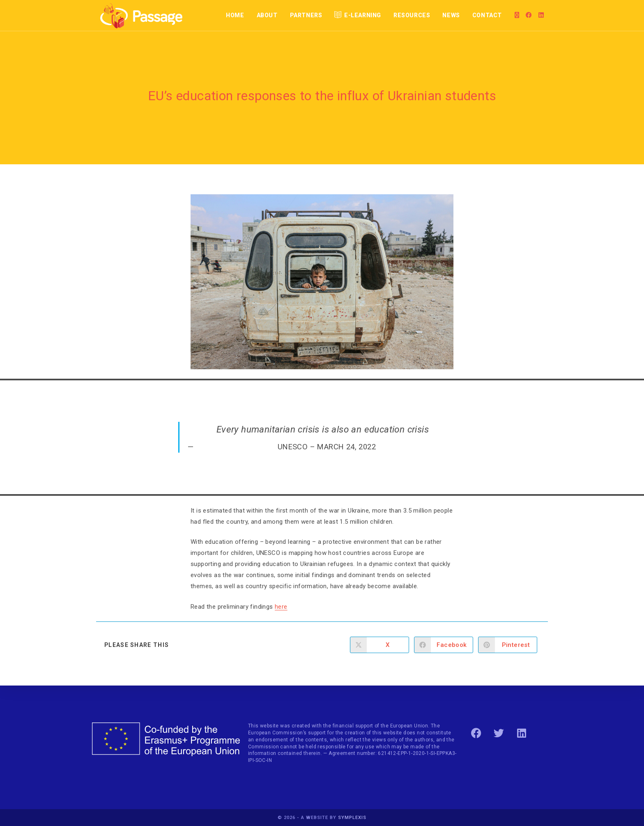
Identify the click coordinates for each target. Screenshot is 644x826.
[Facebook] (529, 15)
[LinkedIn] (541, 15)
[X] (517, 15)
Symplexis (352, 818)
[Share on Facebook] (444, 645)
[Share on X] (379, 645)
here (281, 607)
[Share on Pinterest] (508, 645)
